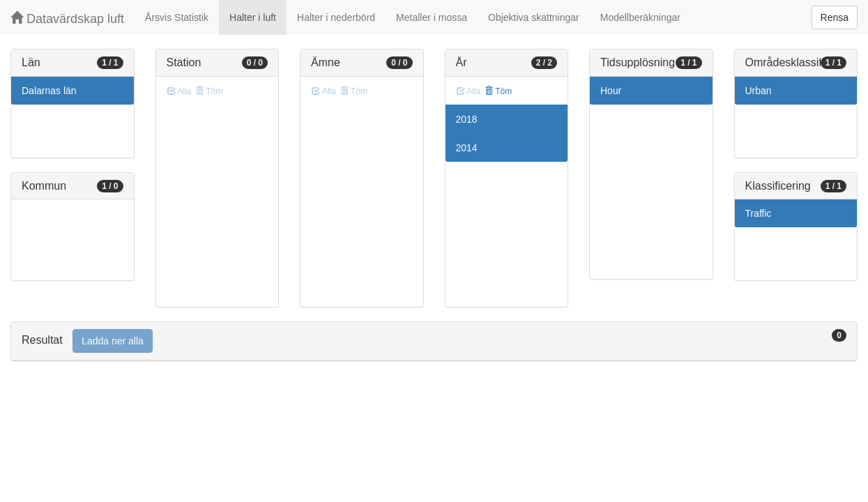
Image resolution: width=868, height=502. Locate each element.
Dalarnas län (49, 91)
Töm (498, 91)
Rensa (835, 17)
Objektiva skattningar (534, 17)
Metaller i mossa (432, 17)
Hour (611, 91)
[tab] (434, 341)
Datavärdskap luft (67, 18)
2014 (467, 148)
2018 (467, 119)
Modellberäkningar (640, 17)
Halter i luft (253, 17)
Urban (759, 91)
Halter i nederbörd (336, 17)
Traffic (759, 213)
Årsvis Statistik (177, 17)
